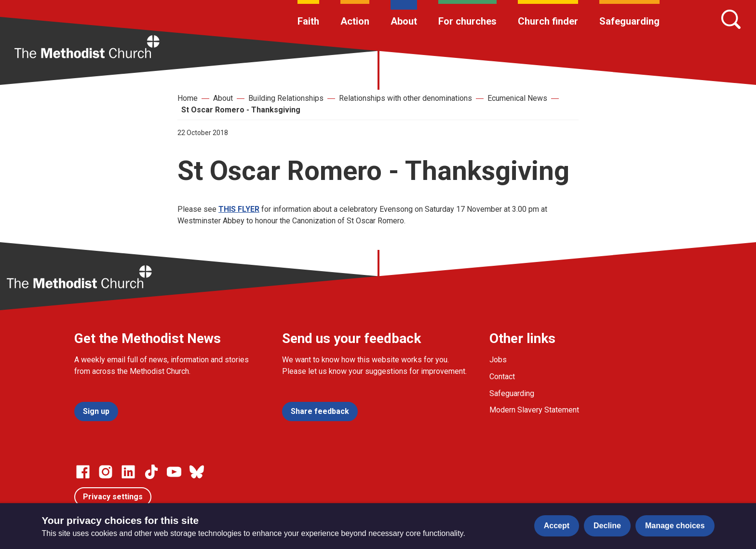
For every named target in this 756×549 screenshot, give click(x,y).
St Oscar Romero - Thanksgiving (241, 110)
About (404, 21)
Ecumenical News (517, 98)
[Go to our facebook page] (83, 472)
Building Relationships (286, 98)
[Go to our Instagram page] (106, 472)
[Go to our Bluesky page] (197, 472)
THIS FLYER (239, 209)
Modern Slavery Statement (534, 410)
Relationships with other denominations (405, 98)
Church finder (548, 21)
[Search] (731, 19)
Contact (502, 377)
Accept (557, 526)
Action (355, 21)
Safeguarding (629, 21)
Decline (607, 526)
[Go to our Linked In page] (128, 472)
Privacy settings (113, 497)
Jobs (498, 360)
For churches (467, 21)
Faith (308, 21)
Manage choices (675, 526)
